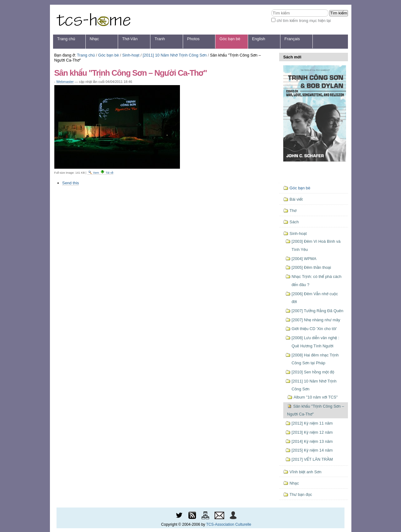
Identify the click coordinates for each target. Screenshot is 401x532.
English (258, 39)
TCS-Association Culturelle (229, 524)
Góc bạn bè (230, 39)
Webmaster (65, 82)
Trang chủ (66, 39)
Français (292, 39)
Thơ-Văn (130, 39)
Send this (70, 183)
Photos (193, 39)
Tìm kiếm (271, 9)
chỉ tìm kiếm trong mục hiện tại (304, 21)
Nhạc (95, 39)
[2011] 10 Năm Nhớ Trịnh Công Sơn (175, 55)
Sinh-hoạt (131, 55)
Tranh (160, 39)
